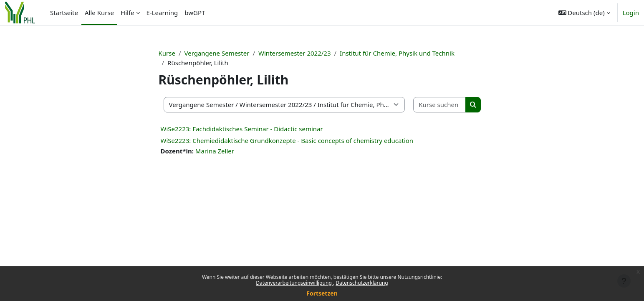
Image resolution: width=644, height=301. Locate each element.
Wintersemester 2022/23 (295, 53)
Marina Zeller (215, 151)
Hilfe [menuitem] (127, 13)
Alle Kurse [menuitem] (99, 13)
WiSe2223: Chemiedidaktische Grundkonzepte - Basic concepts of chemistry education (287, 140)
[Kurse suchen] (439, 105)
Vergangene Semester (217, 53)
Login (631, 13)
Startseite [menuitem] (64, 13)
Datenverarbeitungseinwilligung (294, 283)
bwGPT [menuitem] (195, 13)
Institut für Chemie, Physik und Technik (397, 53)
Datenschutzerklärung (362, 283)
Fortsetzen (322, 293)
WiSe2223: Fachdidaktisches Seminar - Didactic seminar (242, 129)
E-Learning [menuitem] (162, 13)
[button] (584, 13)
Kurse (167, 53)
